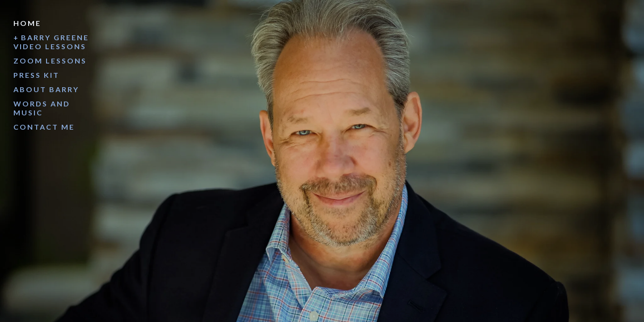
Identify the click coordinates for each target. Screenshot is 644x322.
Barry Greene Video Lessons (51, 42)
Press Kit (36, 75)
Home (27, 23)
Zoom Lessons (50, 61)
